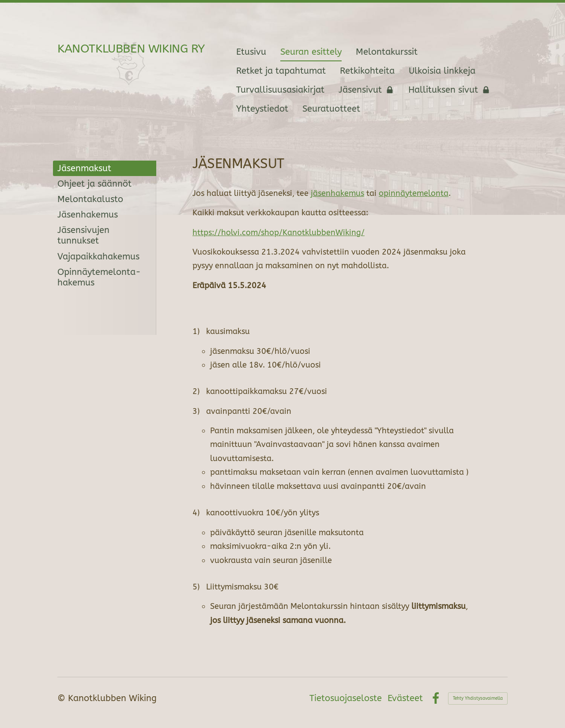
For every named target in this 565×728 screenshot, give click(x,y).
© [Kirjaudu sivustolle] (63, 698)
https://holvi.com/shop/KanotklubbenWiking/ (279, 233)
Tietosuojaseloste (346, 698)
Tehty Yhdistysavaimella (478, 698)
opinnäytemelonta (414, 193)
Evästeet (405, 698)
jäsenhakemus (337, 193)
